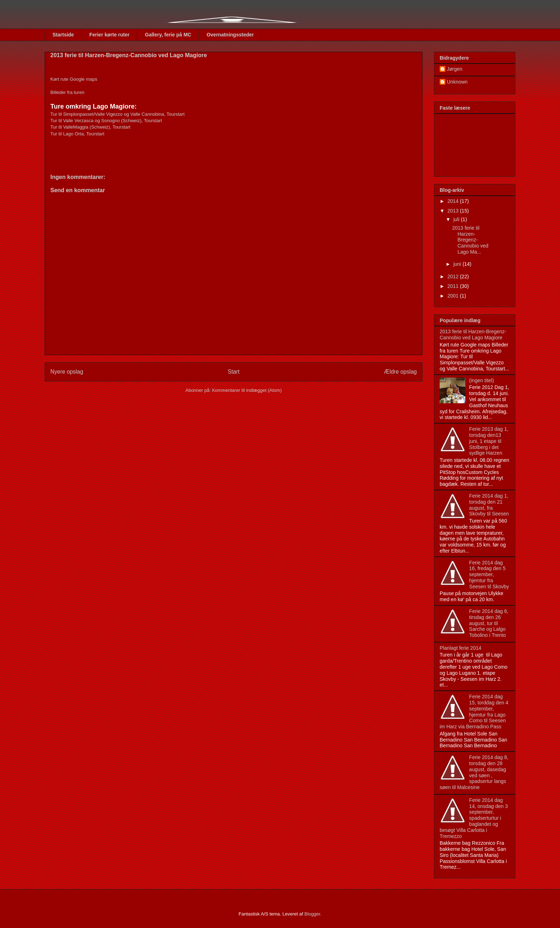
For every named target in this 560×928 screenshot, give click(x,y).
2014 (454, 201)
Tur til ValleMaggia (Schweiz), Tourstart (91, 127)
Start (234, 372)
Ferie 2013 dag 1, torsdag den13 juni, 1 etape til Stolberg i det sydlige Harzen (489, 441)
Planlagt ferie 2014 (461, 648)
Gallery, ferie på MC (168, 35)
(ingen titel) (482, 380)
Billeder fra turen (67, 92)
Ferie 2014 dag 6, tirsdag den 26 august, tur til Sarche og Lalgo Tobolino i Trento (489, 623)
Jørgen (455, 69)
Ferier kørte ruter (109, 35)
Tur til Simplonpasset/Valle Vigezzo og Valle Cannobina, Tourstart (117, 114)
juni (458, 264)
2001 (454, 296)
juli (457, 219)
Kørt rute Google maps (74, 79)
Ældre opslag (400, 372)
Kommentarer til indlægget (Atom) (247, 390)
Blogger (312, 914)
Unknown (457, 82)
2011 (454, 286)
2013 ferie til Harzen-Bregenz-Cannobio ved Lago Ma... (470, 240)
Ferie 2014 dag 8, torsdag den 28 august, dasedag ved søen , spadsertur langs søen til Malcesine (474, 772)
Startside (63, 35)
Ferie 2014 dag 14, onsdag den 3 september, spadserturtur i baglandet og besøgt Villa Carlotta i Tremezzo (474, 818)
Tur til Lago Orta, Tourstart (77, 134)
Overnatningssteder (230, 35)
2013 (454, 211)
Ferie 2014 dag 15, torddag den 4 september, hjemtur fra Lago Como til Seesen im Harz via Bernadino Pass (474, 712)
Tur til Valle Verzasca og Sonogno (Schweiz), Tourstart (106, 121)
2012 (454, 276)
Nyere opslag (67, 372)
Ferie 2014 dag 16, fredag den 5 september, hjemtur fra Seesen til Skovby (489, 575)
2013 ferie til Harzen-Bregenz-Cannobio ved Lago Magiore (473, 335)
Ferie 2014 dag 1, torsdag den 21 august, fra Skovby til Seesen (489, 505)
